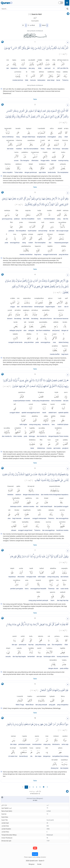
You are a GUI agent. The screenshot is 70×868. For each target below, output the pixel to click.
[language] (2, 42)
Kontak (39, 864)
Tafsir (35, 99)
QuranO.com (34, 861)
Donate (35, 854)
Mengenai (31, 864)
